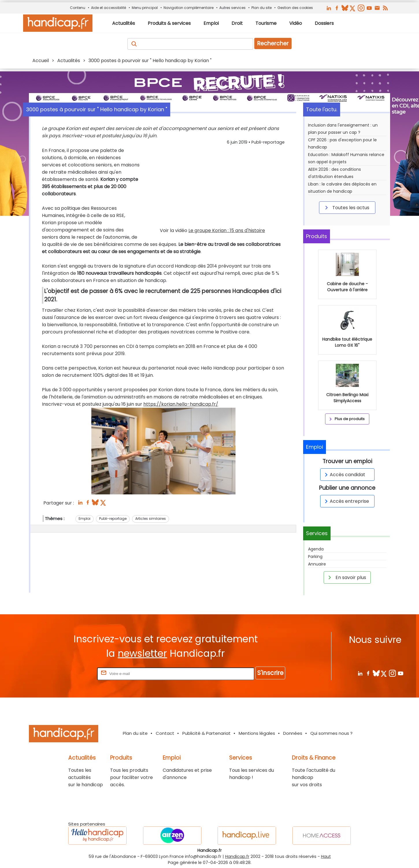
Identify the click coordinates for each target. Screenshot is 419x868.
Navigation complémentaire (189, 8)
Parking (315, 557)
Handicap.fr (237, 856)
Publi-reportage (113, 519)
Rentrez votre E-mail (73, 673)
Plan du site (262, 8)
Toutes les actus (346, 207)
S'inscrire (270, 673)
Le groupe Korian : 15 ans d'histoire (227, 230)
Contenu (78, 8)
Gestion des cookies (295, 8)
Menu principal (145, 8)
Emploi (85, 519)
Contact (165, 733)
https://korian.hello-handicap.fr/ (181, 404)
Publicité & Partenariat (206, 733)
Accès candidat (344, 475)
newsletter (142, 653)
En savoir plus (346, 577)
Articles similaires (151, 519)
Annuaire (317, 564)
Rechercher (273, 43)
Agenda (316, 549)
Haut (326, 856)
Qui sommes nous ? (331, 733)
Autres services (232, 8)
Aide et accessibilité (109, 8)
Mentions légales (257, 733)
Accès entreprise (346, 501)
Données (293, 733)
